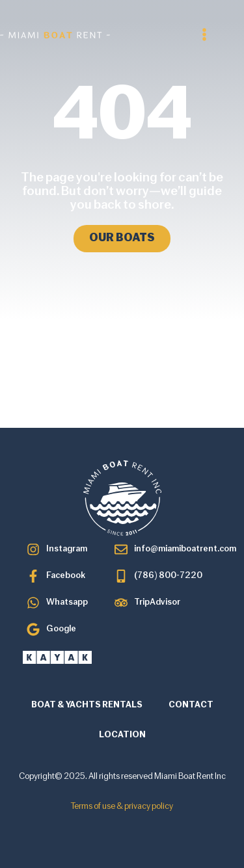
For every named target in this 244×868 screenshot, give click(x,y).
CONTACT (191, 705)
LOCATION (122, 735)
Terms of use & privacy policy (122, 807)
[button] (204, 34)
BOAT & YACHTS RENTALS (87, 705)
